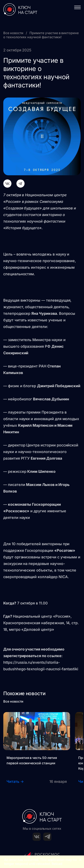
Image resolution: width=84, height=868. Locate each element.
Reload (57, 864)
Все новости (14, 33)
